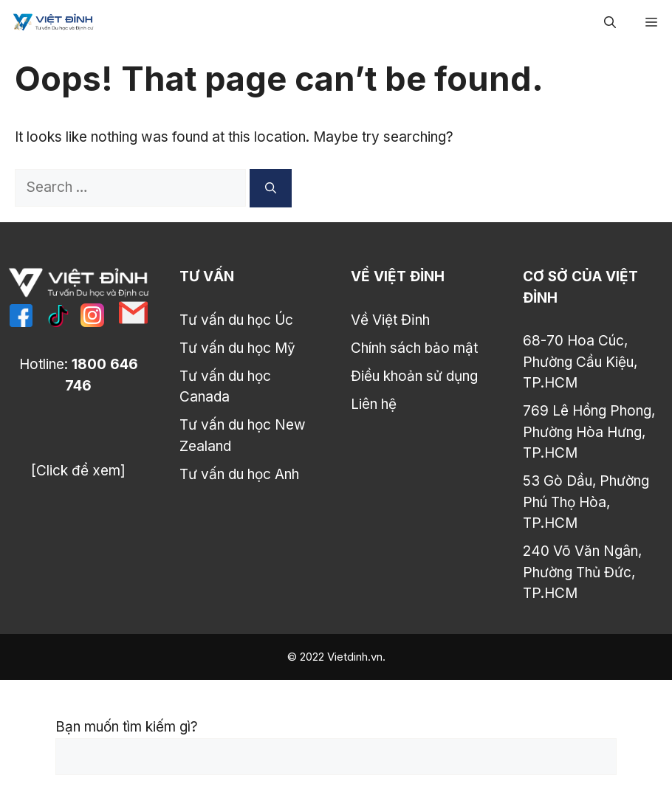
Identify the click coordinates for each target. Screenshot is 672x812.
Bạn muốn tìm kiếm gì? (127, 727)
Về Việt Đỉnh (390, 320)
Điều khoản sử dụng (414, 376)
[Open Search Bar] (610, 22)
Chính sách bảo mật (414, 348)
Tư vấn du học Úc (236, 320)
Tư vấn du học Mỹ (237, 348)
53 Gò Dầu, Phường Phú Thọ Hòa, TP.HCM (586, 502)
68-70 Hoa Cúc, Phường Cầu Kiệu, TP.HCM (580, 362)
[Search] (271, 188)
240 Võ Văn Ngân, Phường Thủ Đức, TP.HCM (582, 572)
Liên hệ (374, 404)
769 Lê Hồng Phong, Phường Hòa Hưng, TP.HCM (589, 432)
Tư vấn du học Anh (239, 474)
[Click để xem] (78, 471)
